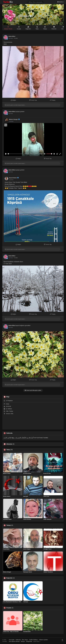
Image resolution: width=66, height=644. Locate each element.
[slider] (23, 154)
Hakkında (18, 640)
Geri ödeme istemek (14, 641)
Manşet (23, 641)
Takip (8, 450)
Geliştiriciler (29, 641)
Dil (62, 640)
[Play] (6, 154)
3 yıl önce (11, 38)
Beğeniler (9, 578)
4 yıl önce (11, 114)
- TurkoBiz (15, 38)
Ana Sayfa (12, 640)
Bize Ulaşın (25, 640)
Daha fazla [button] (37, 641)
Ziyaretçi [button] (61, 2)
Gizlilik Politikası (33, 640)
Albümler (9, 444)
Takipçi (9, 525)
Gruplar (9, 608)
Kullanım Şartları (43, 640)
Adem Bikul (24, 16)
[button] (35, 2)
